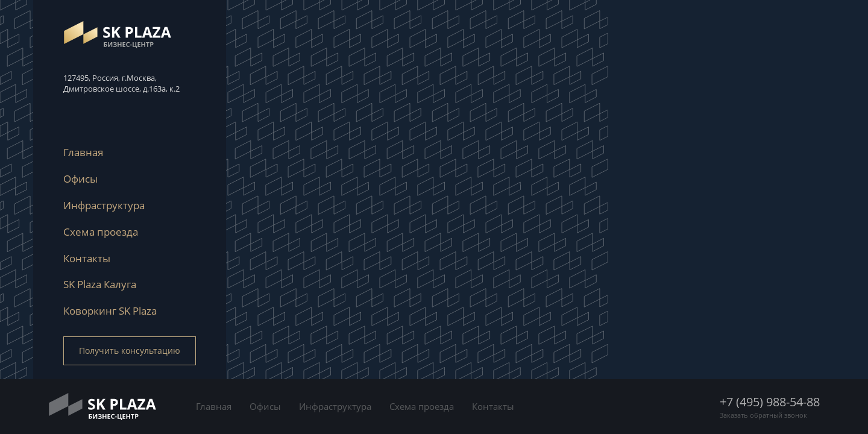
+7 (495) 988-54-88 (770, 402)
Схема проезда (101, 232)
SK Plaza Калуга (100, 284)
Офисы (80, 179)
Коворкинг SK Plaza (110, 311)
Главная (83, 152)
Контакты (87, 258)
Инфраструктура (104, 205)
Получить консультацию (130, 351)
